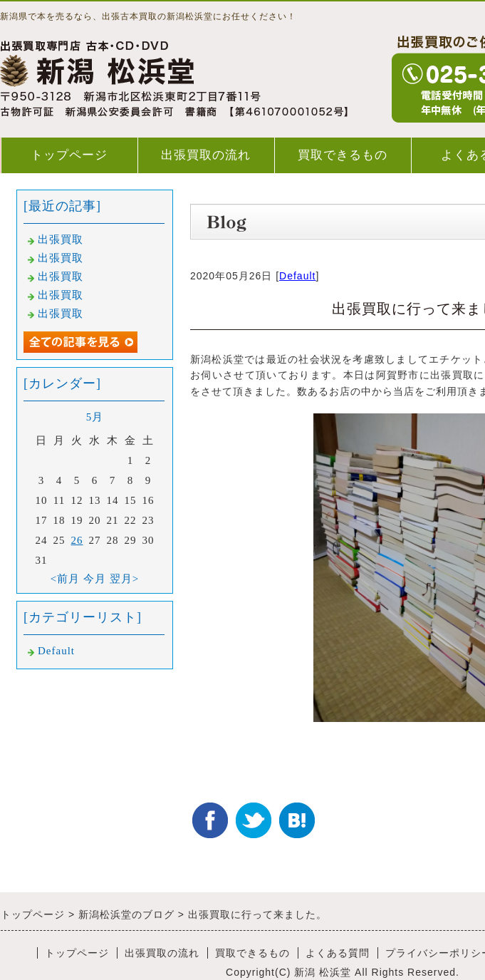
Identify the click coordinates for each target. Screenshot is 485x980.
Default (297, 276)
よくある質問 (338, 953)
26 (77, 540)
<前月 (65, 579)
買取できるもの (343, 155)
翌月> (124, 579)
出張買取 (61, 239)
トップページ (69, 155)
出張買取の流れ (206, 155)
